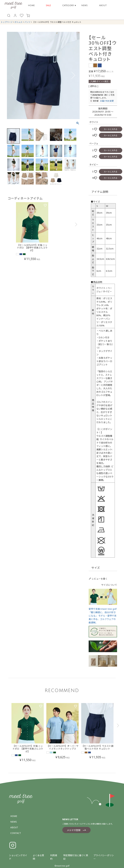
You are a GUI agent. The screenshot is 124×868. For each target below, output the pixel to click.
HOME (31, 6)
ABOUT (103, 6)
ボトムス (18, 22)
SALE (48, 6)
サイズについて (109, 585)
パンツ (27, 22)
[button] (76, 233)
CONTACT (16, 833)
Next (76, 76)
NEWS (85, 6)
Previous (11, 76)
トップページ (7, 22)
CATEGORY (69, 6)
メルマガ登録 (74, 830)
